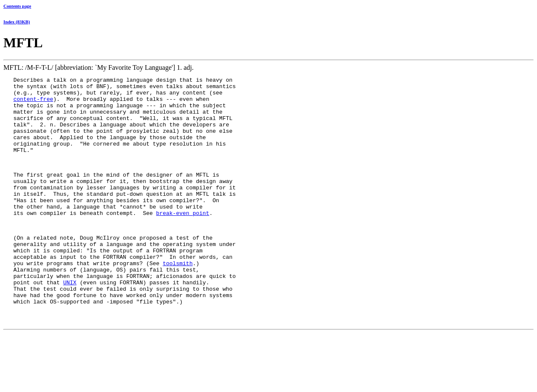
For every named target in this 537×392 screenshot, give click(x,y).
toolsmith (177, 299)
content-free (33, 104)
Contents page (17, 6)
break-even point (183, 240)
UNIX (70, 322)
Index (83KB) (17, 22)
